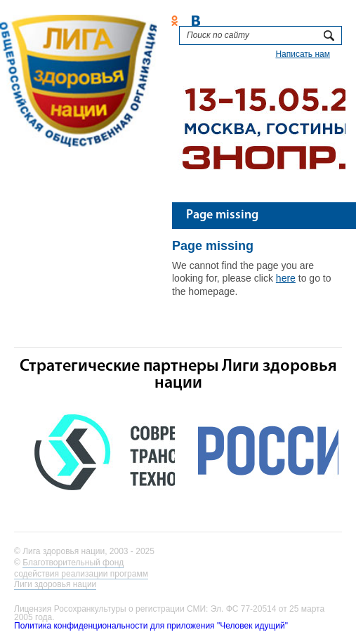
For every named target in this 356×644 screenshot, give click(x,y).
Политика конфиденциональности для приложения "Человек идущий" (151, 626)
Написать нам (303, 54)
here (286, 278)
